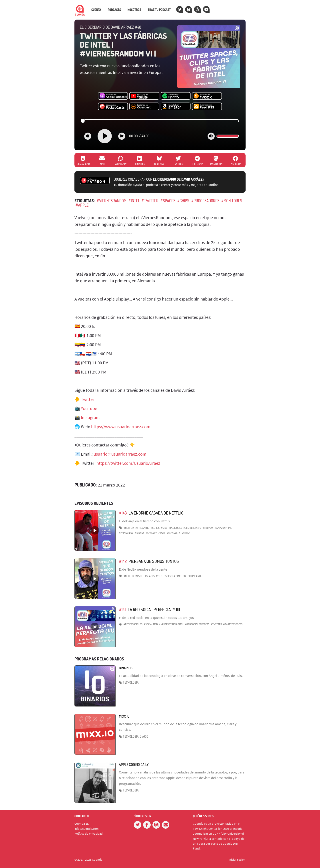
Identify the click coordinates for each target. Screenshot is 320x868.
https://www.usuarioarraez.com (121, 427)
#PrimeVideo (126, 533)
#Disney (140, 533)
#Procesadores (205, 201)
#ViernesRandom (112, 201)
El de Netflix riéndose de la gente (143, 569)
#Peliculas (175, 528)
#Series (155, 528)
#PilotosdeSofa (166, 576)
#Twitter (150, 201)
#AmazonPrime (223, 528)
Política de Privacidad (89, 834)
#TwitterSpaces (168, 533)
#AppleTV (151, 533)
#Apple (82, 205)
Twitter (88, 399)
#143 (123, 513)
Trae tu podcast (159, 10)
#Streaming (142, 528)
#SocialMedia (152, 624)
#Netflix (129, 528)
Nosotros (134, 10)
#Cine (164, 528)
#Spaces (168, 201)
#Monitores (232, 201)
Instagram (90, 417)
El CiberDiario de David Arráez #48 (110, 27)
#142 (123, 561)
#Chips (183, 201)
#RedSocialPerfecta (197, 624)
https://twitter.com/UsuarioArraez (128, 463)
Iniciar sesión (237, 860)
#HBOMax (208, 528)
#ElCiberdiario (192, 528)
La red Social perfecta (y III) (154, 609)
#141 (122, 609)
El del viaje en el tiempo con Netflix (144, 521)
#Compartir (195, 576)
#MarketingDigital (173, 624)
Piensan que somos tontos (154, 561)
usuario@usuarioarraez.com (120, 454)
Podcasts (114, 10)
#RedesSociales (133, 624)
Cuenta (96, 10)
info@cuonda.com (87, 829)
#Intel (134, 201)
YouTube (89, 408)
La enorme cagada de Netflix (156, 513)
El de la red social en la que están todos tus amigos (156, 618)
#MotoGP (182, 576)
